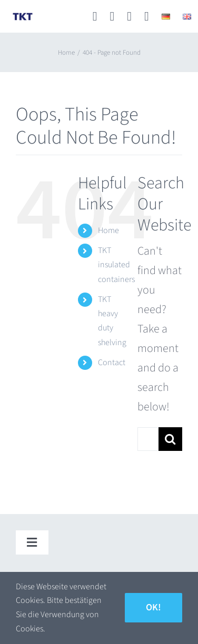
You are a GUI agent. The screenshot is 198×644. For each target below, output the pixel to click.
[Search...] (148, 439)
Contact (112, 363)
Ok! (154, 607)
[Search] (170, 439)
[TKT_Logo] (23, 17)
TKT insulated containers (116, 265)
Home (108, 230)
